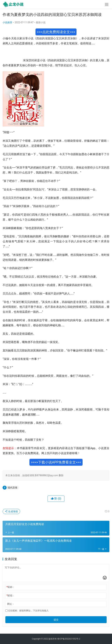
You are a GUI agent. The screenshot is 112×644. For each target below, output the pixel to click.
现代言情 (12, 488)
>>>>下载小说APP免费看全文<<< (56, 462)
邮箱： (11, 595)
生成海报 (11, 511)
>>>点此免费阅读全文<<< (56, 32)
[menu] (107, 4)
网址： (11, 604)
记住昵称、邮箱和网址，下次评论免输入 (27, 611)
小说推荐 (7, 22)
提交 (56, 620)
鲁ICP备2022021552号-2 (69, 639)
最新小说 (41, 22)
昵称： (11, 587)
